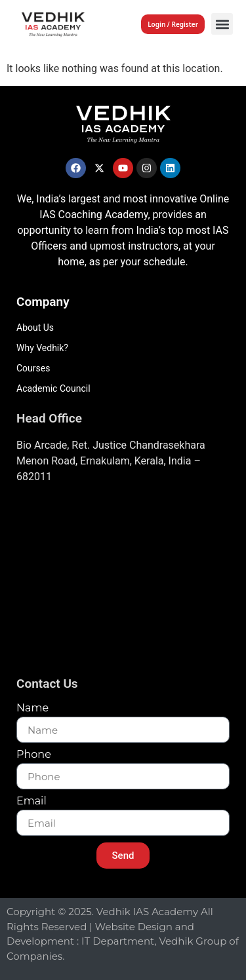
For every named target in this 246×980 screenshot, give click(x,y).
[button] (222, 24)
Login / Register (173, 24)
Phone (34, 755)
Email (31, 801)
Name (32, 708)
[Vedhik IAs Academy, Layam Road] (123, 584)
